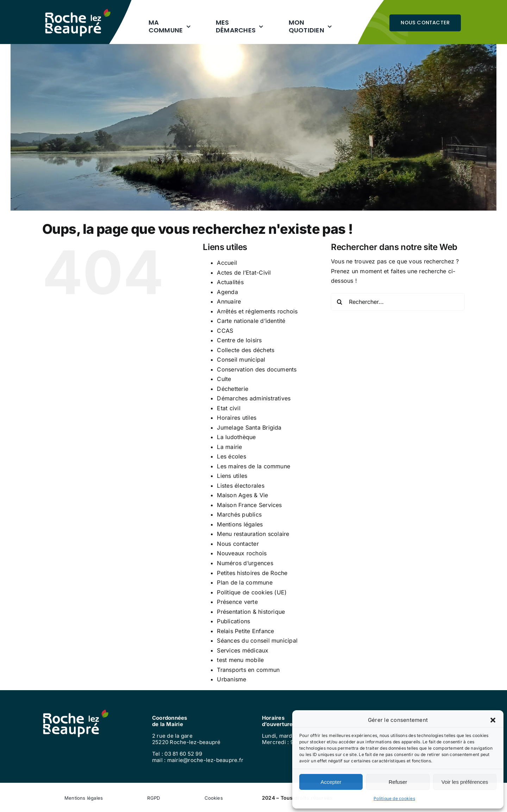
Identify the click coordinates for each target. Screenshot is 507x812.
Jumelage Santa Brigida (249, 427)
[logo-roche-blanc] (78, 12)
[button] (493, 720)
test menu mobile (240, 660)
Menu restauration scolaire (253, 534)
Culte (224, 379)
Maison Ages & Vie (242, 495)
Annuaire (229, 301)
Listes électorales (240, 486)
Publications (233, 621)
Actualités (230, 282)
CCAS (225, 331)
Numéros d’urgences (245, 563)
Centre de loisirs (239, 340)
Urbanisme (231, 679)
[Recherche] (340, 302)
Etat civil (229, 408)
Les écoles (231, 456)
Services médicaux (243, 650)
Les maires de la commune (254, 466)
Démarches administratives (254, 398)
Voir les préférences (465, 782)
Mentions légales (240, 524)
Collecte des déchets (246, 350)
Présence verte (237, 602)
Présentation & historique (251, 612)
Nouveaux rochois (242, 553)
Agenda (227, 292)
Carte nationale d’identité (251, 321)
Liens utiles (232, 476)
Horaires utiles (237, 418)
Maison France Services (249, 505)
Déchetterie (233, 389)
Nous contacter (238, 544)
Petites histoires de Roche (252, 573)
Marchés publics (239, 514)
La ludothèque (236, 437)
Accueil (227, 263)
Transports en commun (248, 670)
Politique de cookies (394, 798)
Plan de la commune (245, 582)
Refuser (398, 782)
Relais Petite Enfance (245, 631)
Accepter (331, 782)
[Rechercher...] (398, 302)
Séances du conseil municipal (257, 641)
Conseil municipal (241, 360)
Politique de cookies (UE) (252, 592)
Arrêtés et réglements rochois (257, 311)
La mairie (229, 447)
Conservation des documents (257, 369)
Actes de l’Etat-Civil (244, 273)
